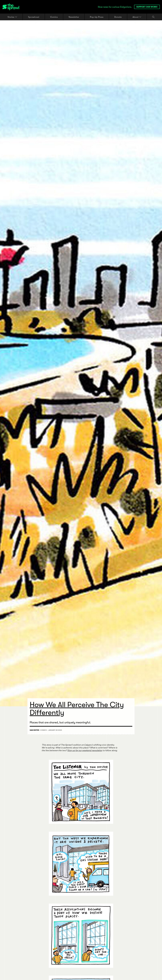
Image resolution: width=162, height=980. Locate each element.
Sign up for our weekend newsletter (85, 750)
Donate (118, 17)
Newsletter (74, 17)
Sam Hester (34, 730)
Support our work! (147, 7)
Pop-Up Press (97, 17)
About (137, 17)
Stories (12, 17)
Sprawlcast (34, 17)
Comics (54, 17)
